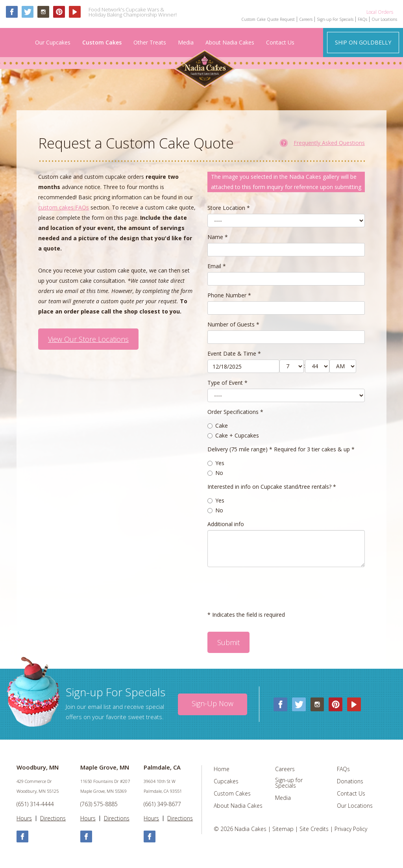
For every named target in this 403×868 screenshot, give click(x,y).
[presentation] (267, 588)
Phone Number (229, 295)
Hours (24, 818)
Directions (53, 818)
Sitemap (283, 829)
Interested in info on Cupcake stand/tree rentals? (272, 487)
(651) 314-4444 (35, 804)
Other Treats (150, 42)
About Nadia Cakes (230, 42)
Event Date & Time (234, 353)
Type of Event (227, 383)
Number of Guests (233, 324)
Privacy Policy (351, 829)
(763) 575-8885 (99, 804)
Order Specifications (235, 412)
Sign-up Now (213, 703)
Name (218, 237)
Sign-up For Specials (335, 19)
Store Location (229, 208)
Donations (350, 781)
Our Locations (384, 19)
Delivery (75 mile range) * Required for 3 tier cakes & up (281, 449)
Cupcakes (226, 781)
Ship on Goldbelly (363, 42)
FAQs (362, 19)
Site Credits (314, 829)
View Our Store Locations (88, 339)
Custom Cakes (102, 42)
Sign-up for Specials (289, 783)
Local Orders (380, 12)
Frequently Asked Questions (329, 143)
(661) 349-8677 (162, 804)
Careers (306, 19)
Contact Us (280, 42)
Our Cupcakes (53, 42)
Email (217, 266)
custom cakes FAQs (64, 207)
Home (222, 769)
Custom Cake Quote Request (268, 19)
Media (186, 42)
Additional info (226, 524)
